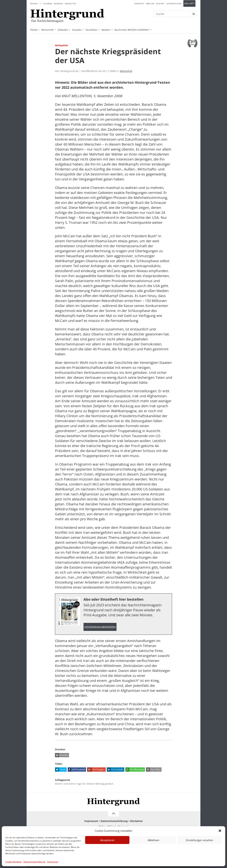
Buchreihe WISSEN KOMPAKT (132, 30)
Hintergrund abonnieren (100, 627)
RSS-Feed (34, 4)
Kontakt (160, 4)
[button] (220, 831)
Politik (34, 30)
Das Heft (189, 3)
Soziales (77, 30)
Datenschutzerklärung (34, 862)
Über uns (150, 4)
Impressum (53, 862)
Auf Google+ (96, 770)
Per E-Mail (153, 770)
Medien (106, 30)
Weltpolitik (126, 71)
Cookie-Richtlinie (13, 862)
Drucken (61, 756)
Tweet (60, 770)
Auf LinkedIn (115, 770)
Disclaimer (136, 822)
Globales (63, 30)
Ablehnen (153, 840)
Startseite (139, 4)
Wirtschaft (47, 30)
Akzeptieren (107, 840)
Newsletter (70, 4)
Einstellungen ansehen (200, 840)
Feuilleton (92, 30)
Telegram (47, 4)
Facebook (58, 4)
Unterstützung (174, 4)
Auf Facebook (76, 770)
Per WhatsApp (135, 770)
